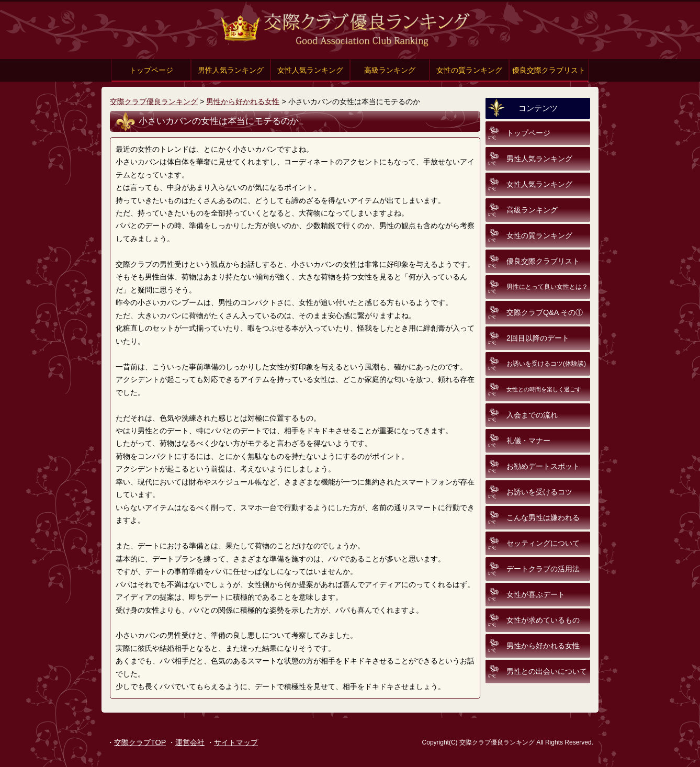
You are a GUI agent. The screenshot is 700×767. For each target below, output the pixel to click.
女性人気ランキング (310, 70)
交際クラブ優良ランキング (154, 101)
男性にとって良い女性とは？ (547, 287)
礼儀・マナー (528, 441)
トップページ (151, 70)
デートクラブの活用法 (543, 569)
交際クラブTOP (140, 742)
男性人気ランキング (231, 70)
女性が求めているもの (543, 620)
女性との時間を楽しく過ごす (544, 389)
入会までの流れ (532, 415)
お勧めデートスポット (543, 466)
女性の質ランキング (469, 70)
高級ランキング (390, 70)
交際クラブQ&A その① (545, 312)
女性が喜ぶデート (536, 594)
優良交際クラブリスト (549, 70)
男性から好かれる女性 (243, 101)
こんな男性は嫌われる (543, 517)
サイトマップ (236, 742)
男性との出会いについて (547, 671)
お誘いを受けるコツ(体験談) (546, 364)
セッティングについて (543, 543)
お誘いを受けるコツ (539, 492)
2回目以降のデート (538, 338)
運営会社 (190, 742)
